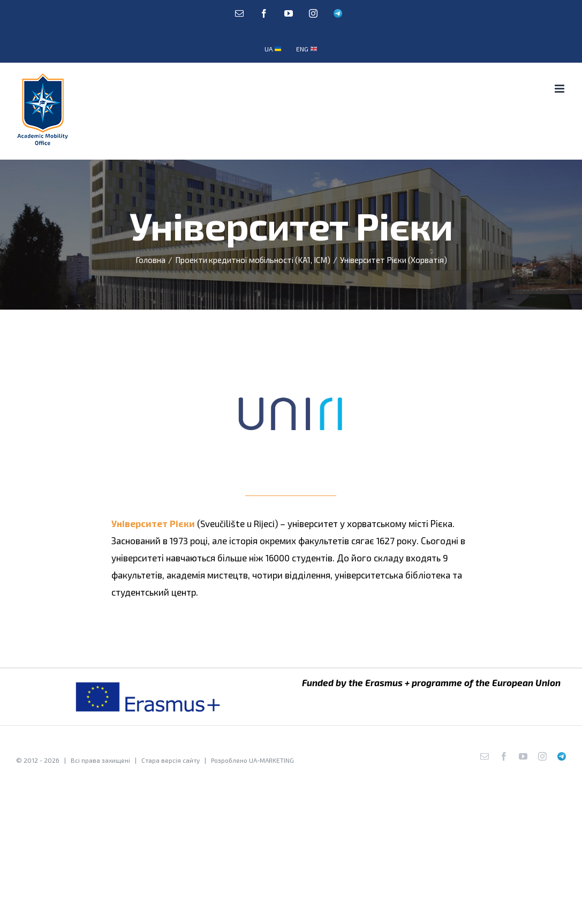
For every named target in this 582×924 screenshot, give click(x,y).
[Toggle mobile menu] (560, 89)
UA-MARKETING (271, 760)
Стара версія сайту (171, 760)
